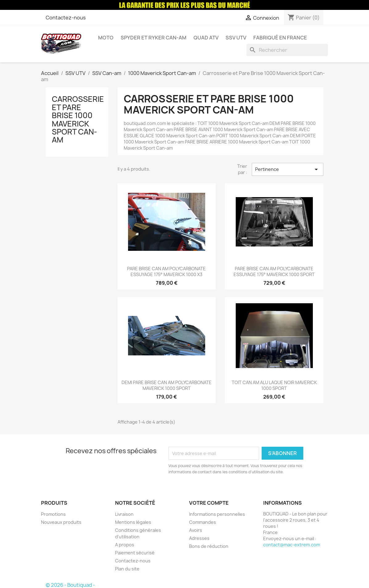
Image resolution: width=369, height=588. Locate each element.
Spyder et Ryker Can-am (153, 38)
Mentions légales (133, 522)
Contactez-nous (66, 18)
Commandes (203, 522)
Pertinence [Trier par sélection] (288, 169)
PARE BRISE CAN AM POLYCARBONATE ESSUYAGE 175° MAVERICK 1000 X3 (166, 272)
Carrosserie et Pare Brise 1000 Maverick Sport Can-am (78, 119)
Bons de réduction (209, 546)
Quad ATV (206, 38)
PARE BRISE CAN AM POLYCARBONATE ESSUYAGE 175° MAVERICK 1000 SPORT (274, 272)
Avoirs (196, 530)
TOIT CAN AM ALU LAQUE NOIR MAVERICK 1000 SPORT (274, 385)
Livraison (124, 514)
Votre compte (209, 503)
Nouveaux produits (61, 522)
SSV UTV (236, 38)
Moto (106, 38)
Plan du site (127, 569)
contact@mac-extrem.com (292, 545)
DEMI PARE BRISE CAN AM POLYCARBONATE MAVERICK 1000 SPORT (167, 385)
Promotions (53, 514)
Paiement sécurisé (135, 553)
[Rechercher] (287, 50)
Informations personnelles (217, 514)
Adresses (199, 538)
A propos (125, 545)
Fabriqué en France (280, 38)
